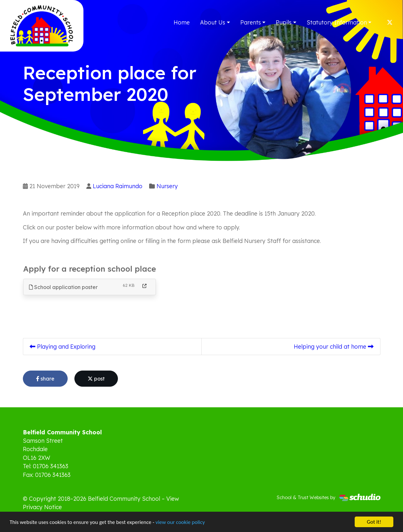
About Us (213, 22)
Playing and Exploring (62, 346)
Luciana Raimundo (118, 186)
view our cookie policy (180, 522)
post (96, 379)
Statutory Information (337, 22)
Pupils (284, 22)
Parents (251, 22)
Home (182, 22)
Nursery (167, 186)
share (45, 379)
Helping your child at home (334, 346)
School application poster (63, 287)
